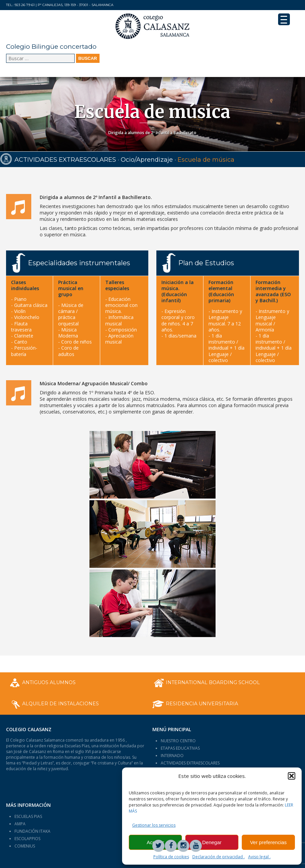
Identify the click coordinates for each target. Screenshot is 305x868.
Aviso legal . (259, 857)
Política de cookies (171, 857)
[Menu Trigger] (284, 19)
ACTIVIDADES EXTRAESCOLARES (65, 160)
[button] (292, 776)
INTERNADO (172, 756)
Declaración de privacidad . (219, 857)
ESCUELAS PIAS (28, 816)
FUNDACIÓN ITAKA (32, 831)
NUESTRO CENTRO (178, 741)
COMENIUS (25, 846)
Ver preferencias (268, 842)
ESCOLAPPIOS (27, 839)
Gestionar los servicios (154, 825)
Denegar (212, 842)
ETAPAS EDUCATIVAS (180, 748)
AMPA (20, 824)
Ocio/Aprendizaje (147, 160)
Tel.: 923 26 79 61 (20, 5)
